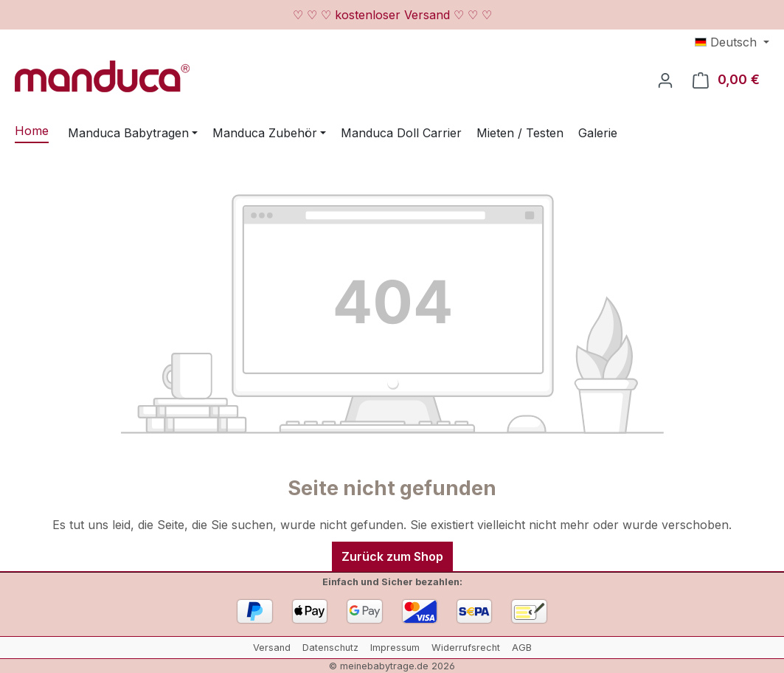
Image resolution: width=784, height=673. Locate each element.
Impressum (395, 648)
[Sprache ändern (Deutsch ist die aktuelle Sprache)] (732, 42)
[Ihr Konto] (665, 80)
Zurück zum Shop (392, 556)
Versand (272, 648)
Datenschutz (330, 648)
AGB (522, 648)
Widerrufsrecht (466, 648)
